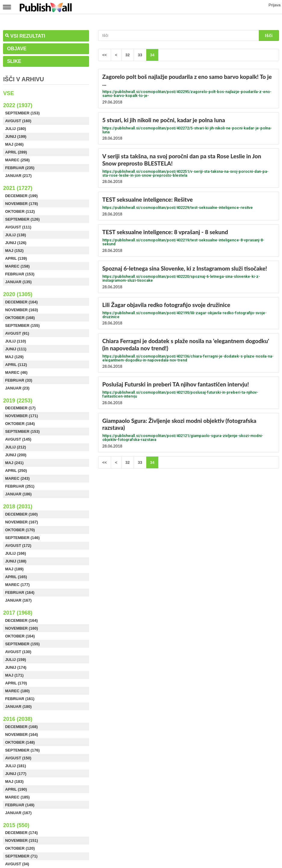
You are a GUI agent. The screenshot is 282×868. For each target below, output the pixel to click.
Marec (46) (16, 372)
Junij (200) (16, 455)
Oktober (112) (20, 211)
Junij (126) (16, 243)
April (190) (16, 789)
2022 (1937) (18, 105)
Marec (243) (17, 478)
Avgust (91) (17, 333)
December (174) (21, 833)
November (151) (22, 840)
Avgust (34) (17, 864)
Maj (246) (14, 144)
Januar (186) (18, 494)
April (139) (16, 258)
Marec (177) (17, 585)
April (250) (16, 471)
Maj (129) (14, 357)
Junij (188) (16, 561)
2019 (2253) (18, 401)
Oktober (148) (20, 742)
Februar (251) (20, 486)
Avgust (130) (18, 652)
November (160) (22, 628)
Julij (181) (15, 766)
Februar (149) (20, 805)
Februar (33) (19, 380)
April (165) (16, 577)
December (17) (20, 408)
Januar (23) (17, 388)
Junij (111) (16, 349)
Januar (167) (18, 600)
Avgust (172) (18, 546)
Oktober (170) (20, 530)
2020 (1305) (18, 294)
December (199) (21, 196)
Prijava (274, 5)
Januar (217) (18, 176)
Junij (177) (16, 774)
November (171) (22, 416)
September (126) (22, 219)
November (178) (22, 204)
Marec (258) (17, 160)
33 (140, 55)
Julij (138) (15, 235)
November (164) (22, 735)
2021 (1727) (18, 188)
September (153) (22, 113)
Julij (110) (15, 341)
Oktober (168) (20, 318)
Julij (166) (15, 553)
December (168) (21, 727)
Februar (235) (20, 168)
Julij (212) (15, 447)
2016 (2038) (18, 719)
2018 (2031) (18, 507)
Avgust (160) (18, 121)
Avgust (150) (18, 758)
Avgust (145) (18, 439)
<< (105, 55)
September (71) (21, 856)
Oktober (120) (20, 848)
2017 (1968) (18, 613)
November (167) (22, 522)
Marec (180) (17, 691)
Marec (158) (17, 266)
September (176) (22, 750)
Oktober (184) (20, 424)
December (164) (21, 302)
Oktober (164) (20, 636)
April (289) (16, 152)
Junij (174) (16, 667)
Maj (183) (14, 781)
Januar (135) (18, 282)
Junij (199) (16, 136)
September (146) (22, 538)
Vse (8, 93)
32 (128, 55)
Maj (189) (14, 569)
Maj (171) (14, 675)
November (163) (22, 310)
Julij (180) (15, 129)
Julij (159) (15, 660)
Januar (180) (18, 707)
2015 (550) (16, 825)
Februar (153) (20, 274)
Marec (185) (17, 797)
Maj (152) (14, 251)
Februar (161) (20, 699)
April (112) (16, 365)
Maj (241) (14, 463)
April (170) (16, 683)
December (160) (21, 514)
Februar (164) (20, 592)
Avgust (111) (18, 227)
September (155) (22, 325)
